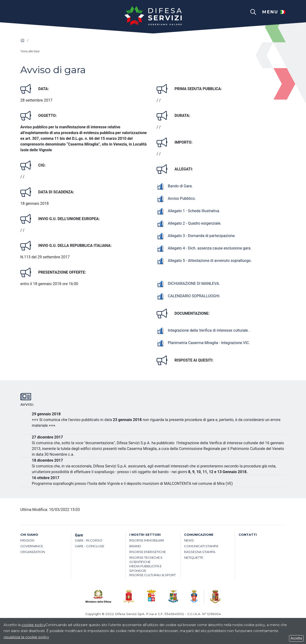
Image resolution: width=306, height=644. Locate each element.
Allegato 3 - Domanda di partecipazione (196, 236)
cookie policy (33, 625)
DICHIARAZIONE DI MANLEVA (188, 284)
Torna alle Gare (30, 51)
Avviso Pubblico (176, 198)
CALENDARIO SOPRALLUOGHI (188, 296)
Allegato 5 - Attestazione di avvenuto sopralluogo (204, 261)
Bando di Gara (174, 186)
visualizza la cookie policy (26, 637)
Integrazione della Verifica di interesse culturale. (203, 330)
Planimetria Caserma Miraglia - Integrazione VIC (203, 343)
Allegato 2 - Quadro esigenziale (189, 223)
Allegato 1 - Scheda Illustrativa (188, 211)
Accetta (296, 638)
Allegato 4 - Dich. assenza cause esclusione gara (203, 248)
